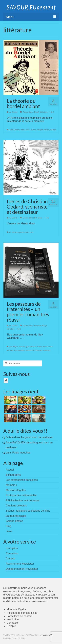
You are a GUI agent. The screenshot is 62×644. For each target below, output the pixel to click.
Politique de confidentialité (21, 495)
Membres (11, 485)
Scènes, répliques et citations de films (28, 511)
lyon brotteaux (20, 350)
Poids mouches (21, 453)
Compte (11, 626)
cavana (33, 130)
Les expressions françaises (22, 480)
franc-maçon (13, 347)
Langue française (16, 516)
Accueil (10, 470)
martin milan (29, 232)
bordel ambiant (14, 130)
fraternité (22, 347)
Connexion (13, 623)
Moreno (46, 130)
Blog (8, 526)
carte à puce (25, 130)
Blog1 (45, 326)
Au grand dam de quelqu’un (37, 437)
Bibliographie (13, 475)
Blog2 (37, 112)
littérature (44, 112)
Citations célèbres (16, 506)
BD (35, 218)
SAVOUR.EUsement (31, 7)
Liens (9, 531)
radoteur (53, 130)
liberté (39, 347)
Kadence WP (47, 635)
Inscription (13, 619)
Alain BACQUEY (16, 442)
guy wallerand (31, 347)
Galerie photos (14, 521)
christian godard (18, 232)
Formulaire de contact (19, 616)
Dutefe (14, 112)
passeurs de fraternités (34, 350)
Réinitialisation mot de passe (23, 500)
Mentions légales (16, 490)
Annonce (38, 326)
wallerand (47, 350)
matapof (40, 130)
